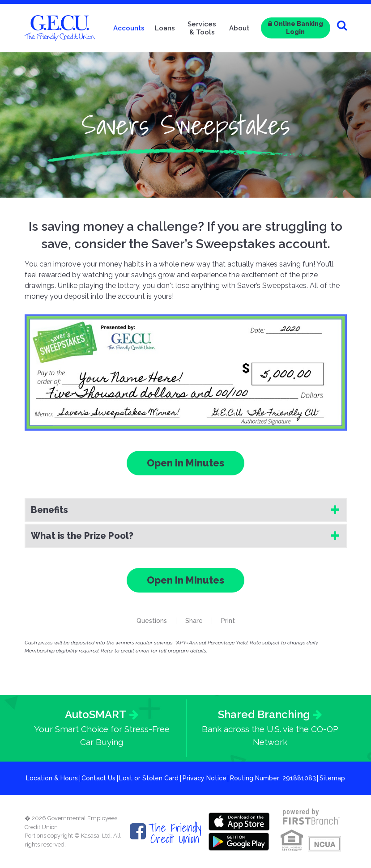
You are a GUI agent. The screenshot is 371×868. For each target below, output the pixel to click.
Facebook (138, 831)
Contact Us (98, 778)
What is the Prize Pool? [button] (82, 536)
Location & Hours (52, 778)
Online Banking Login (296, 28)
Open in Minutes (185, 463)
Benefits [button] (49, 510)
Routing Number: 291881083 (273, 778)
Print (228, 621)
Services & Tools (202, 28)
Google (239, 842)
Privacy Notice (205, 778)
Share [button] (194, 621)
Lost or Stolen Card (149, 778)
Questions (152, 621)
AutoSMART (96, 714)
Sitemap (332, 778)
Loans (165, 28)
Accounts (129, 28)
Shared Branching (264, 714)
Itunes (239, 821)
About (239, 28)
